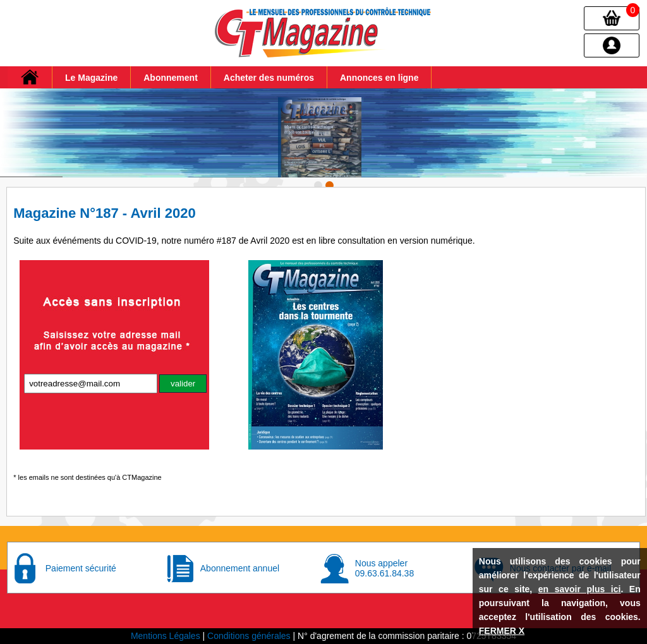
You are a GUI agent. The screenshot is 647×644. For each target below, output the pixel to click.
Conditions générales (249, 636)
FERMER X (502, 631)
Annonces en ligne (379, 78)
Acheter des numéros (269, 78)
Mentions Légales (166, 636)
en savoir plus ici (580, 589)
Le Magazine (91, 78)
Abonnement (171, 78)
